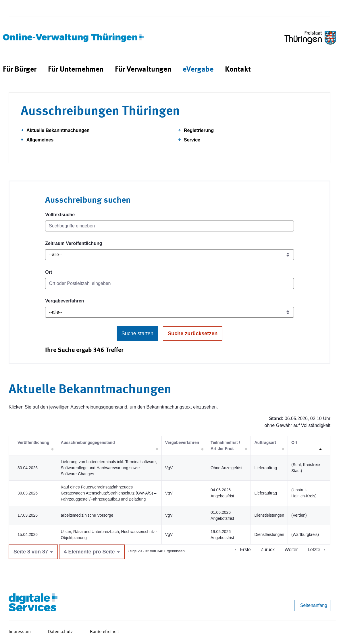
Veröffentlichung (33, 442)
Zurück (268, 550)
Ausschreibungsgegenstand (88, 442)
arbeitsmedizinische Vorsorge (87, 515)
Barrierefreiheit (104, 632)
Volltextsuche (60, 215)
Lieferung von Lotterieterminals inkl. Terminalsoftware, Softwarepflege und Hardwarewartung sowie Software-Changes (109, 468)
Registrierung (199, 130)
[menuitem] (20, 70)
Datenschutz (60, 632)
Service (192, 140)
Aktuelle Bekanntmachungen (58, 130)
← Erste (242, 550)
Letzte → (317, 550)
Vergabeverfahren (64, 301)
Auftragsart (265, 442)
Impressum (20, 632)
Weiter (291, 550)
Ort (49, 272)
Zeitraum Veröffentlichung (74, 243)
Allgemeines (40, 140)
